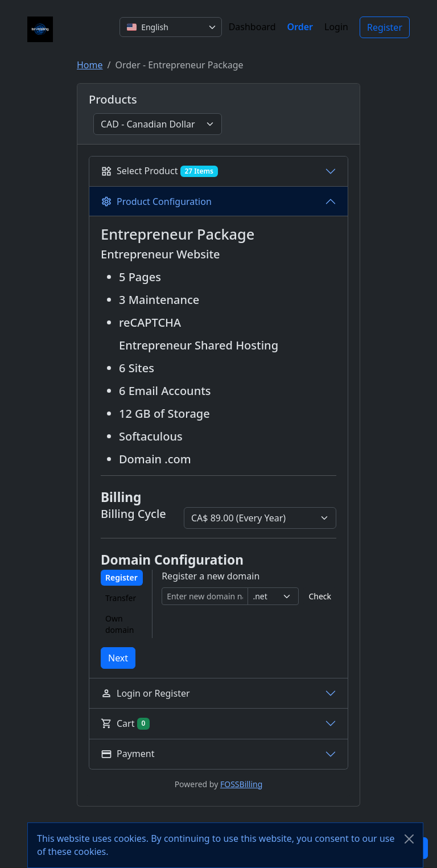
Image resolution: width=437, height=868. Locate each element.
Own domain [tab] (119, 624)
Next (118, 658)
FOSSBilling (241, 784)
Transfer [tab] (121, 598)
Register (385, 27)
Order (300, 27)
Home (90, 65)
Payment (127, 754)
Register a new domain (211, 576)
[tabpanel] (249, 587)
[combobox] (171, 27)
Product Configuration (156, 201)
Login (336, 27)
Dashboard (252, 27)
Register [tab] (121, 577)
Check (320, 596)
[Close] (409, 839)
